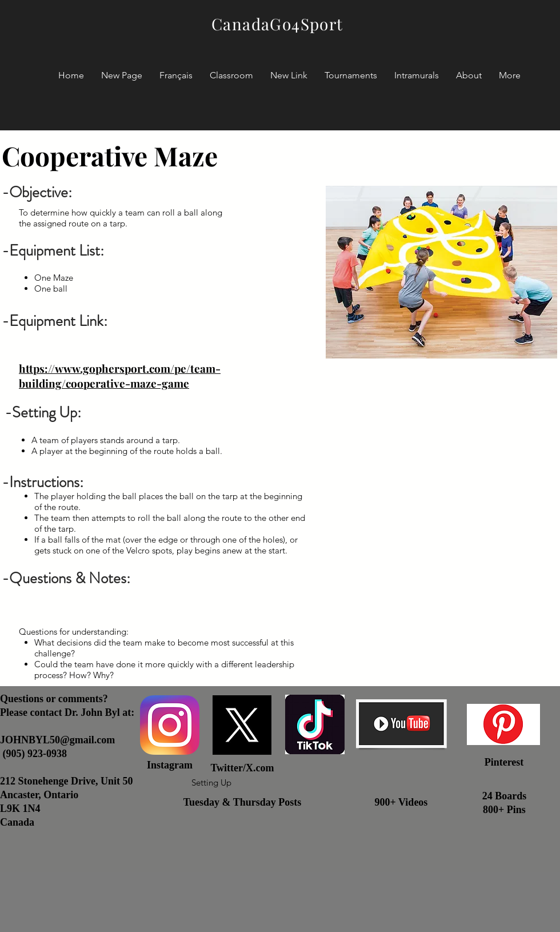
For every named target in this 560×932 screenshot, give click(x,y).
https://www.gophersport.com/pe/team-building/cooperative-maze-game (120, 376)
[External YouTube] (441, 523)
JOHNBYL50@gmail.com (57, 740)
